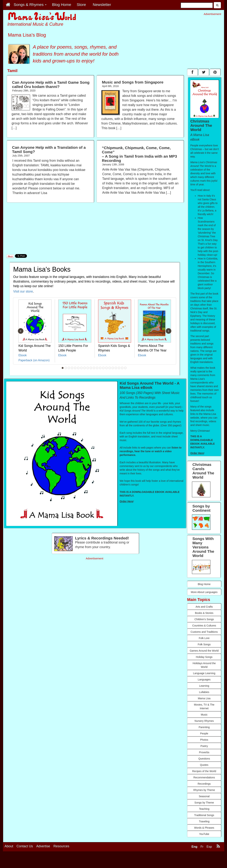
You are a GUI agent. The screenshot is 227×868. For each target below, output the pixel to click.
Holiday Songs (204, 657)
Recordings (204, 784)
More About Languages (204, 592)
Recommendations (204, 777)
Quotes (204, 765)
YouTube (204, 834)
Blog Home (204, 584)
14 (103, 368)
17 (113, 368)
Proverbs (204, 752)
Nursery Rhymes (204, 721)
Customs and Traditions (204, 632)
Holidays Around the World (204, 665)
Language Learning (204, 673)
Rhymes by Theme (204, 790)
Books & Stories (204, 613)
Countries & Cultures (204, 626)
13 (100, 368)
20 (122, 368)
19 (119, 368)
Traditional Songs (204, 815)
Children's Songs (204, 619)
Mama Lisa (204, 698)
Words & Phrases (204, 828)
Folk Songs (204, 644)
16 (110, 368)
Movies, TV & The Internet (204, 706)
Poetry (204, 746)
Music (204, 715)
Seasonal (204, 796)
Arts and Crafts (204, 607)
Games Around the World (204, 651)
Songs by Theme (204, 803)
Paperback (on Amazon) (34, 360)
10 (91, 368)
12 (97, 368)
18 (116, 368)
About (9, 846)
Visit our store (23, 291)
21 (125, 368)
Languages (204, 680)
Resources (61, 846)
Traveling (204, 821)
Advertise (43, 846)
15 (106, 368)
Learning (204, 686)
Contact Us (25, 846)
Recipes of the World (204, 771)
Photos (204, 740)
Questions (204, 759)
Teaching (204, 809)
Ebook (23, 355)
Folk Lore (204, 638)
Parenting (204, 727)
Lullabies (204, 692)
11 (94, 368)
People (204, 733)
